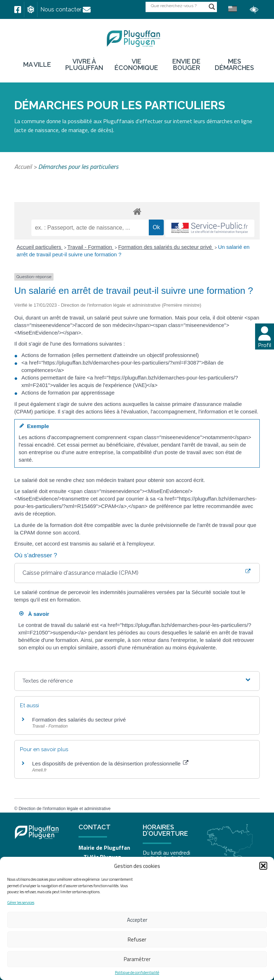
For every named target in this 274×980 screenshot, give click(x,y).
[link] (18, 10)
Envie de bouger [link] (186, 65)
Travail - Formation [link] (90, 247)
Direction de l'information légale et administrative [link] (65, 809)
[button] (263, 866)
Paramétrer (137, 959)
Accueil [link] (23, 167)
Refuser (137, 939)
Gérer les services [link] (21, 903)
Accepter (137, 920)
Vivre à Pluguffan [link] (84, 65)
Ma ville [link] (37, 65)
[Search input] (178, 6)
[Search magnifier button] (212, 7)
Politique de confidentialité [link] (137, 973)
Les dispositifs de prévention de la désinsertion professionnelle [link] (110, 763)
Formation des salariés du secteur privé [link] (166, 247)
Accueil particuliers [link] (40, 247)
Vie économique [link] (136, 65)
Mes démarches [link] (234, 65)
